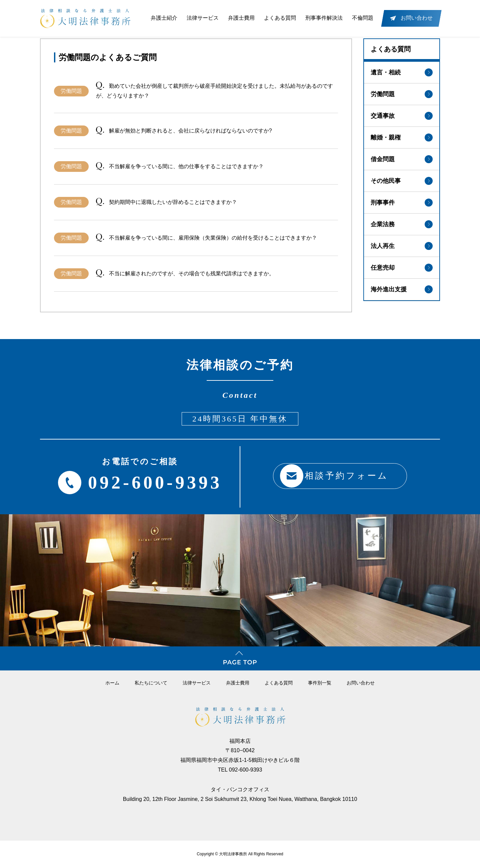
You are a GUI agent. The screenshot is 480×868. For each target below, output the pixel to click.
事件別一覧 (320, 683)
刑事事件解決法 (324, 18)
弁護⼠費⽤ (238, 683)
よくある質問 (280, 18)
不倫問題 (363, 18)
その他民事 (402, 181)
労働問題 (402, 94)
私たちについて (151, 683)
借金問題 (402, 159)
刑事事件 (402, 203)
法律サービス (203, 18)
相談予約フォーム (331, 476)
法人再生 (402, 246)
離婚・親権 (402, 137)
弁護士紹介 (164, 18)
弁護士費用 (241, 18)
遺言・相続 (402, 72)
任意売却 (402, 268)
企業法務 (402, 224)
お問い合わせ (361, 683)
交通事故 (402, 116)
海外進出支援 (402, 289)
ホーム (112, 683)
